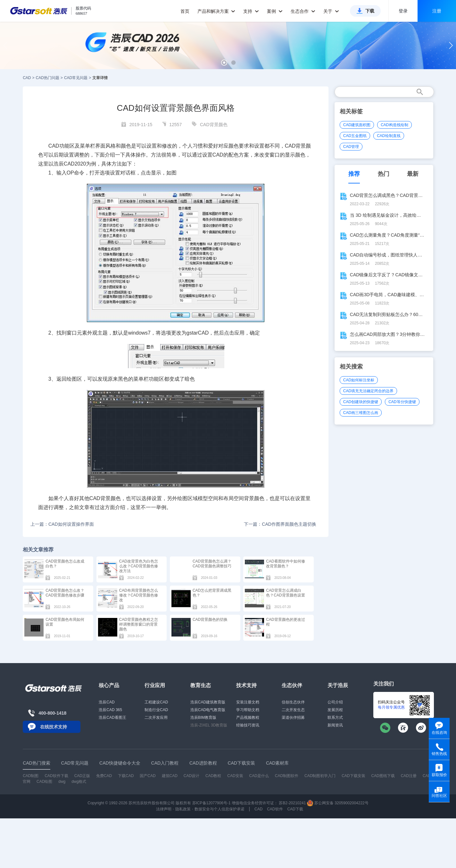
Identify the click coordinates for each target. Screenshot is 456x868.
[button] (224, 63)
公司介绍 (335, 702)
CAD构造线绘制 (394, 125)
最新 (413, 174)
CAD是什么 (259, 776)
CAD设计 (191, 776)
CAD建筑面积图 (357, 125)
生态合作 (303, 11)
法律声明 (164, 809)
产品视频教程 (248, 718)
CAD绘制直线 (389, 136)
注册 (437, 11)
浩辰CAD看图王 (112, 718)
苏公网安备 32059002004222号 (338, 803)
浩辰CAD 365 (110, 710)
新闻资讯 (335, 725)
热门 (384, 174)
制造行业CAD (156, 710)
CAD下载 (295, 809)
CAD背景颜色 (214, 125)
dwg (62, 782)
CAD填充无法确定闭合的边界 (368, 391)
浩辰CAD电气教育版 (208, 710)
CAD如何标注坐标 (359, 380)
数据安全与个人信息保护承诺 (220, 809)
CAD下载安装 (353, 776)
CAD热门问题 (48, 78)
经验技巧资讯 (248, 725)
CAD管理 (351, 147)
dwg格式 (79, 782)
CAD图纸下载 (383, 776)
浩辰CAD (107, 702)
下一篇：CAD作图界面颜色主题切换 (280, 524)
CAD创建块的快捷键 (361, 402)
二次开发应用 (156, 718)
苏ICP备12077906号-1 (211, 803)
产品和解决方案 (216, 11)
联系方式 (335, 718)
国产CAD (148, 776)
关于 (331, 11)
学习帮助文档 (248, 710)
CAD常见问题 (76, 78)
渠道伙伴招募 (293, 718)
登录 (403, 11)
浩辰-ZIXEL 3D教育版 (209, 725)
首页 (185, 11)
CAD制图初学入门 (320, 776)
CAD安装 (235, 776)
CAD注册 (409, 776)
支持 (251, 11)
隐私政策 (183, 809)
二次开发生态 (293, 710)
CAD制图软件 (287, 776)
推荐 (354, 174)
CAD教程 (213, 776)
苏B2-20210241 (292, 803)
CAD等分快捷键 (402, 402)
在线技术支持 (54, 727)
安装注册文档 (248, 702)
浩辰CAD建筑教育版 (208, 702)
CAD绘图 (44, 782)
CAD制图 (31, 776)
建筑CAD (170, 776)
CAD (27, 78)
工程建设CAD (156, 702)
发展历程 (335, 710)
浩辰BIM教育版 (203, 718)
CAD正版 (82, 776)
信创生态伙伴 (293, 702)
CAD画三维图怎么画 (361, 413)
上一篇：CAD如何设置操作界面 (62, 524)
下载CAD (126, 776)
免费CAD (104, 776)
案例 (275, 11)
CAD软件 (275, 809)
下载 (370, 11)
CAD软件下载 (56, 776)
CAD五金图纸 (355, 136)
